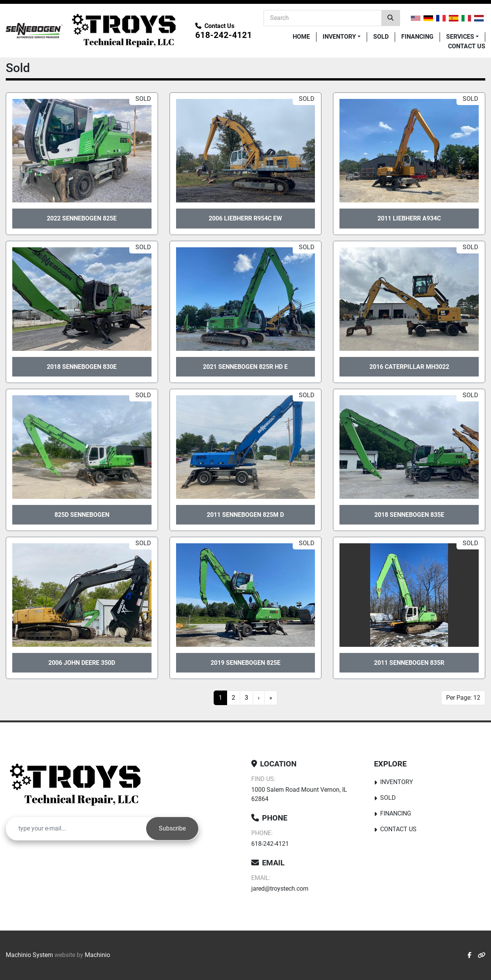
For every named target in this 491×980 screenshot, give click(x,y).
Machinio (97, 955)
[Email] (76, 829)
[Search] (323, 18)
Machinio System (29, 955)
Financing (417, 37)
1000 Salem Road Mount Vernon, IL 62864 (299, 794)
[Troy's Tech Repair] (78, 785)
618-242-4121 (224, 35)
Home (301, 37)
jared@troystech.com (280, 889)
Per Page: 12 (463, 698)
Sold (381, 37)
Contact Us (467, 46)
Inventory (339, 37)
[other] (481, 955)
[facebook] (470, 955)
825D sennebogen (82, 515)
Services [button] (460, 37)
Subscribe (172, 828)
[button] (342, 37)
